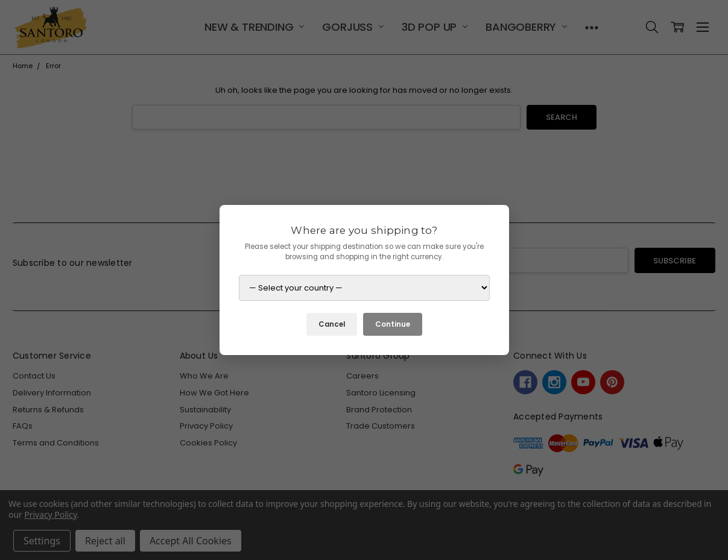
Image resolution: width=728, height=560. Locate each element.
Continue (393, 324)
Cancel (332, 324)
